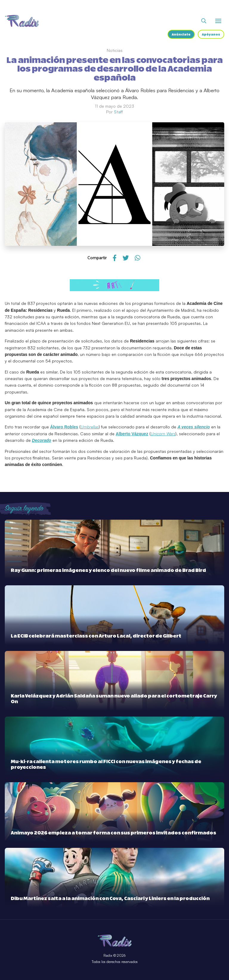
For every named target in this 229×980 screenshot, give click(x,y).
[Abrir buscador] (204, 21)
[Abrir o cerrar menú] (218, 21)
